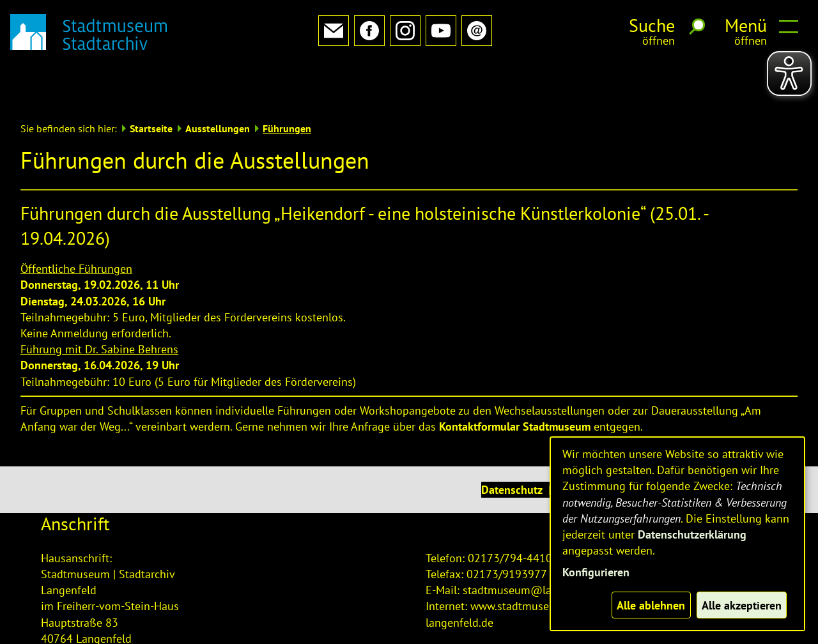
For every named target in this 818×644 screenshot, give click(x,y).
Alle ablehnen (651, 605)
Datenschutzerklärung (692, 534)
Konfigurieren (596, 572)
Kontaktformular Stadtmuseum (515, 384)
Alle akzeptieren (742, 605)
